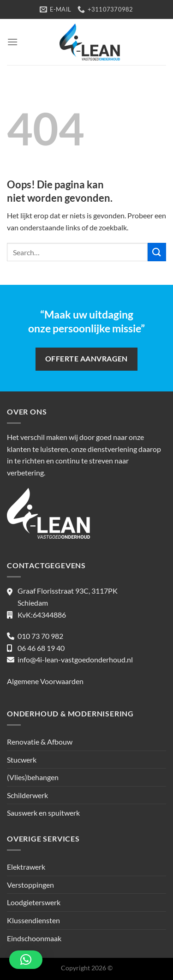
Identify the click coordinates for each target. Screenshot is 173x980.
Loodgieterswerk (34, 902)
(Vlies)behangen (33, 777)
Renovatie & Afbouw (40, 742)
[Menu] (12, 42)
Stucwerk (22, 760)
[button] (26, 960)
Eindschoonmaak (34, 938)
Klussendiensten (33, 920)
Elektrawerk (26, 867)
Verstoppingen (30, 885)
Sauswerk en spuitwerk (43, 813)
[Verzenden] (157, 252)
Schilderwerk (27, 795)
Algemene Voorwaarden (45, 681)
